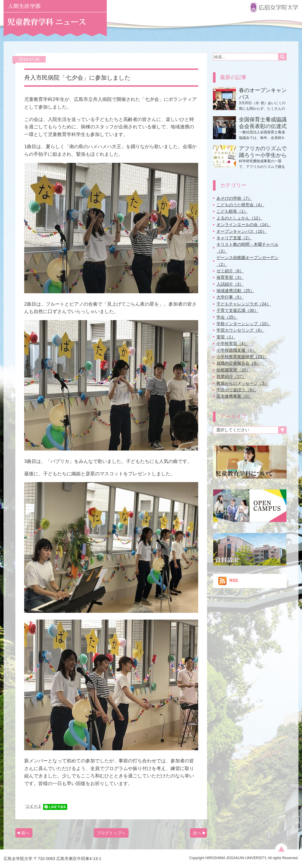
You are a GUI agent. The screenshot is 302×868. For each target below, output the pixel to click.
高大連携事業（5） (234, 396)
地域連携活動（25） (235, 291)
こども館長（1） (232, 211)
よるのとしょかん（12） (239, 218)
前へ (25, 833)
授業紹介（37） (231, 376)
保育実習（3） (230, 277)
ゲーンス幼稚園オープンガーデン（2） (247, 261)
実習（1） (226, 337)
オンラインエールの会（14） (244, 225)
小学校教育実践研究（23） (242, 357)
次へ (197, 833)
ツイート (34, 806)
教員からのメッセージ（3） (242, 383)
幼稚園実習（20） (233, 370)
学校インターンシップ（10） (244, 324)
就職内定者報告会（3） (238, 363)
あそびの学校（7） (234, 198)
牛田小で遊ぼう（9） (236, 390)
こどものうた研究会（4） (240, 205)
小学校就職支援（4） (236, 350)
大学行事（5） (230, 297)
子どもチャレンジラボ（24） (244, 304)
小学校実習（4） (232, 343)
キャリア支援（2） (234, 238)
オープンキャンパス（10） (242, 231)
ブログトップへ (111, 833)
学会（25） (227, 317)
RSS (228, 580)
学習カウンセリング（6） (240, 330)
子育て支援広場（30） (237, 310)
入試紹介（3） (230, 284)
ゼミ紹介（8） (230, 271)
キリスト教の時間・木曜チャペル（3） (247, 248)
